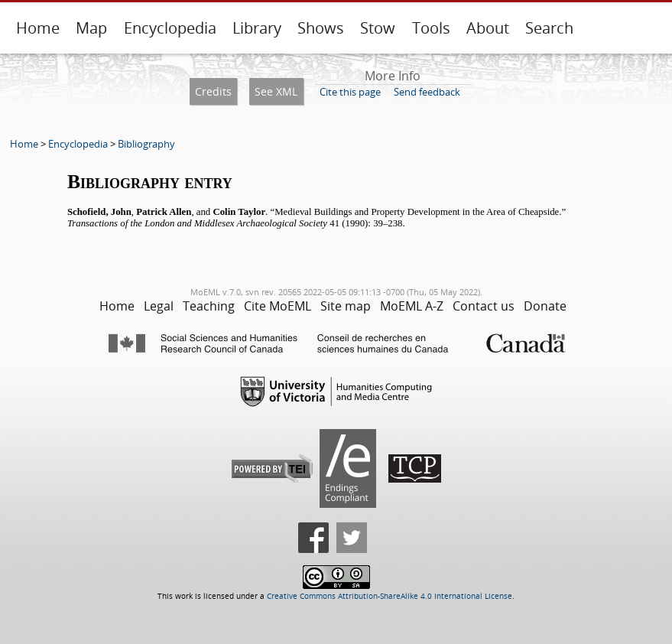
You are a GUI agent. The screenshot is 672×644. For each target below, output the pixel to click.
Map (91, 28)
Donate (545, 306)
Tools (431, 28)
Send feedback (427, 92)
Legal (159, 306)
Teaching (209, 306)
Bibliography (146, 144)
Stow (378, 28)
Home (38, 28)
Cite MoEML (278, 306)
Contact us (484, 306)
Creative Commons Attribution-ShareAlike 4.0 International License (390, 596)
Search (549, 28)
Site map (346, 306)
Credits (213, 91)
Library (257, 28)
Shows (321, 28)
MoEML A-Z (412, 306)
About (488, 28)
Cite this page (350, 92)
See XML (276, 91)
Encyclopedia (170, 28)
